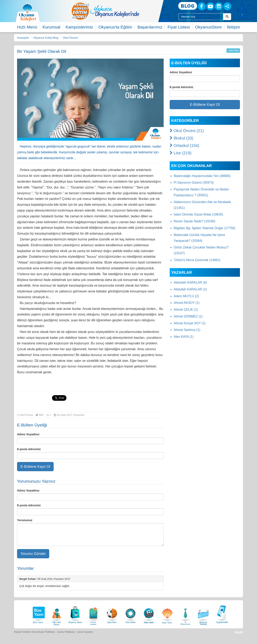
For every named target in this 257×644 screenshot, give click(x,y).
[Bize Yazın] (38, 614)
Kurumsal (52, 27)
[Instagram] (219, 6)
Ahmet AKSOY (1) (187, 303)
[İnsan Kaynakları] (185, 614)
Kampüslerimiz (79, 27)
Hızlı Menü (27, 27)
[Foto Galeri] (131, 614)
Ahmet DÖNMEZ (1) (188, 316)
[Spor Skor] (112, 614)
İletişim (233, 27)
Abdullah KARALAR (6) (190, 282)
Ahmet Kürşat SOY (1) (190, 323)
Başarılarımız (150, 27)
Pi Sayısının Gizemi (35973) (194, 183)
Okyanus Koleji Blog (46, 38)
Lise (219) (181, 153)
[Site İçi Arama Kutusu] (201, 17)
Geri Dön (233, 51)
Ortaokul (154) (184, 145)
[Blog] (188, 6)
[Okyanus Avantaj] (203, 614)
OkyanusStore (208, 27)
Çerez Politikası (66, 632)
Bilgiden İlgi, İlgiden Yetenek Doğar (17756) (204, 228)
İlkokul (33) (181, 138)
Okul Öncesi (70, 38)
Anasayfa (23, 38)
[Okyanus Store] (75, 614)
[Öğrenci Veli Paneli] (57, 614)
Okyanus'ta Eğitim (115, 27)
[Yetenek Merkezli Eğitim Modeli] (121, 11)
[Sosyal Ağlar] (227, 6)
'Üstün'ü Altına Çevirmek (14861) (197, 260)
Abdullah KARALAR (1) (190, 289)
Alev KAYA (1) (184, 337)
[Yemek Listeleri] (94, 614)
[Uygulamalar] (222, 614)
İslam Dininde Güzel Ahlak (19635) (198, 214)
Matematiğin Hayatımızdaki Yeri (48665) (202, 176)
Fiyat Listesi (179, 27)
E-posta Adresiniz (29, 449)
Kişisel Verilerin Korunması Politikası (35, 632)
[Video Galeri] (149, 614)
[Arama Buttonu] (227, 17)
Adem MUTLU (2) (186, 296)
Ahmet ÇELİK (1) (186, 310)
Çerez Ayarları (85, 632)
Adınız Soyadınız (28, 434)
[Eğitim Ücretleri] (167, 614)
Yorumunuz (25, 520)
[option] (121, 11)
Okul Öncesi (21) (187, 131)
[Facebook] (202, 6)
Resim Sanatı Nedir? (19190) (194, 221)
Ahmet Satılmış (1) (187, 330)
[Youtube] (210, 6)
